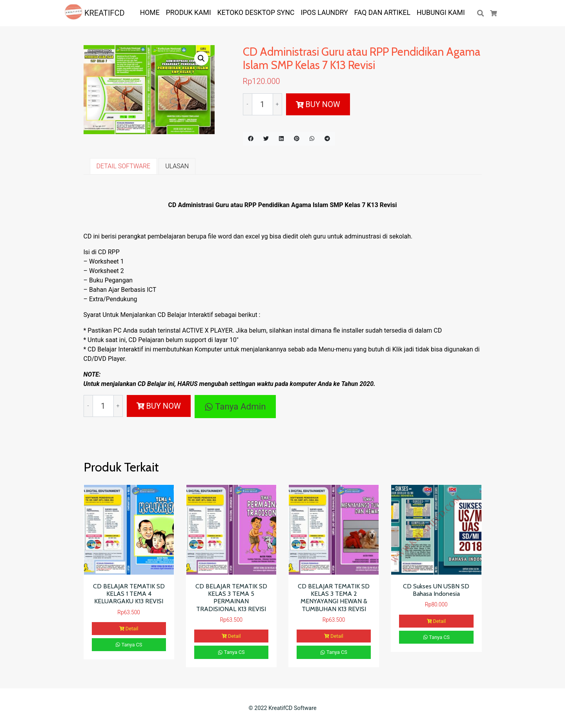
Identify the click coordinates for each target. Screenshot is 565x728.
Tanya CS (129, 645)
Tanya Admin (235, 406)
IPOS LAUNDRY (324, 13)
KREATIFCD (95, 13)
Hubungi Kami (441, 13)
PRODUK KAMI (189, 13)
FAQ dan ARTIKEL (382, 13)
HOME (150, 13)
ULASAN (177, 166)
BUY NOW (318, 104)
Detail (129, 629)
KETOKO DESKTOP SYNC (256, 13)
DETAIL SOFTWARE (124, 166)
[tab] (124, 166)
